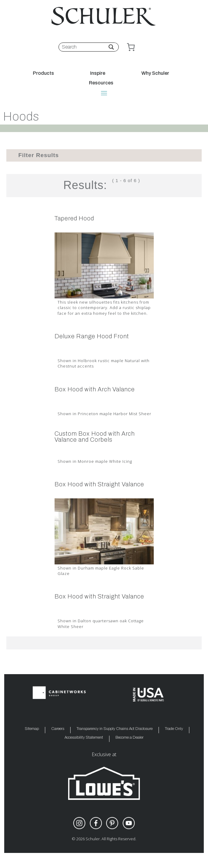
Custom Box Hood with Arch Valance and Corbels (95, 437)
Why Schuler (155, 73)
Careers (58, 729)
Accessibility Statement (84, 738)
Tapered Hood (74, 218)
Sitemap (32, 729)
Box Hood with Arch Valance (95, 389)
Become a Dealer (129, 738)
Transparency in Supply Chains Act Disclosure (115, 729)
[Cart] (131, 47)
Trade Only (174, 729)
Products (43, 73)
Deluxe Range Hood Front (92, 336)
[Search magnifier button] (111, 47)
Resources (101, 83)
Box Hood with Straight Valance (99, 484)
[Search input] (84, 47)
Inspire (98, 73)
